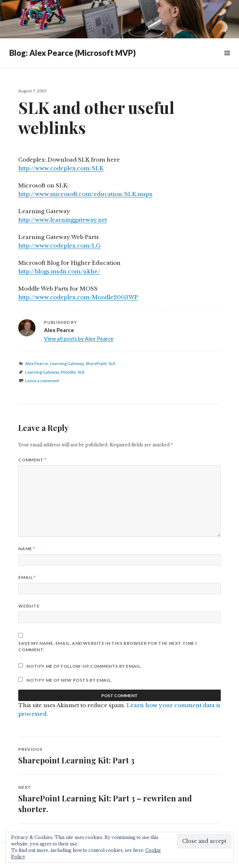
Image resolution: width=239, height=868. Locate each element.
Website (29, 606)
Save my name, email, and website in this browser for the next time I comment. (108, 646)
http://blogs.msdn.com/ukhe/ (59, 271)
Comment (32, 460)
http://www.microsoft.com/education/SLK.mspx (85, 194)
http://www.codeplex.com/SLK (61, 168)
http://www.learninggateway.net (63, 220)
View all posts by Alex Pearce (79, 339)
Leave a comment (42, 381)
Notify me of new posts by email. (69, 680)
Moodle (68, 372)
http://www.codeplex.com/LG (59, 246)
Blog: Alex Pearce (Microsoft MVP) (72, 53)
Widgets (227, 61)
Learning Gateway (67, 363)
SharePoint (96, 363)
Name (27, 549)
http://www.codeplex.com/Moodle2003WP (78, 297)
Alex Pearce (36, 363)
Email (27, 577)
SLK (112, 363)
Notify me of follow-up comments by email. (84, 666)
